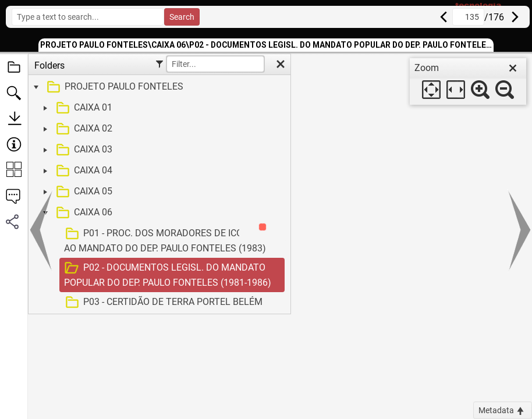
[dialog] (468, 81)
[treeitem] (158, 87)
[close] (513, 68)
